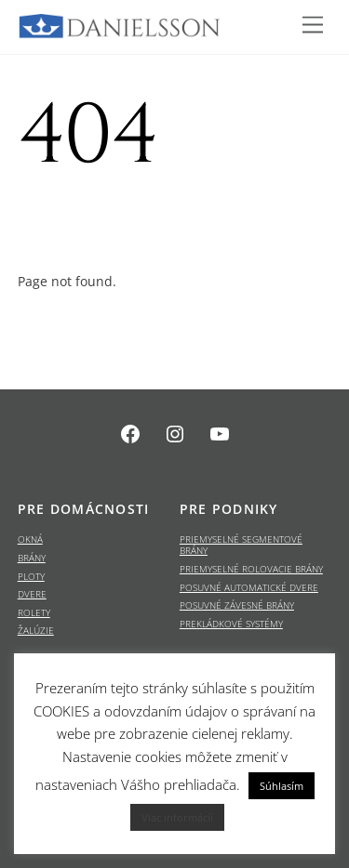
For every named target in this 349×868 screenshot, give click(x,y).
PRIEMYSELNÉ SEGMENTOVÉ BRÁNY (241, 545)
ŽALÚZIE (36, 631)
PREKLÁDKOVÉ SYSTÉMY (231, 624)
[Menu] (313, 26)
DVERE (32, 594)
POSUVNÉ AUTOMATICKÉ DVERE (249, 588)
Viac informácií (177, 817)
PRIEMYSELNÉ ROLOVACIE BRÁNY (251, 569)
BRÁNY (32, 558)
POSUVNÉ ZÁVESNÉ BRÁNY (237, 605)
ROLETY (34, 613)
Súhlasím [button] (282, 786)
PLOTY (31, 577)
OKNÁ (30, 539)
